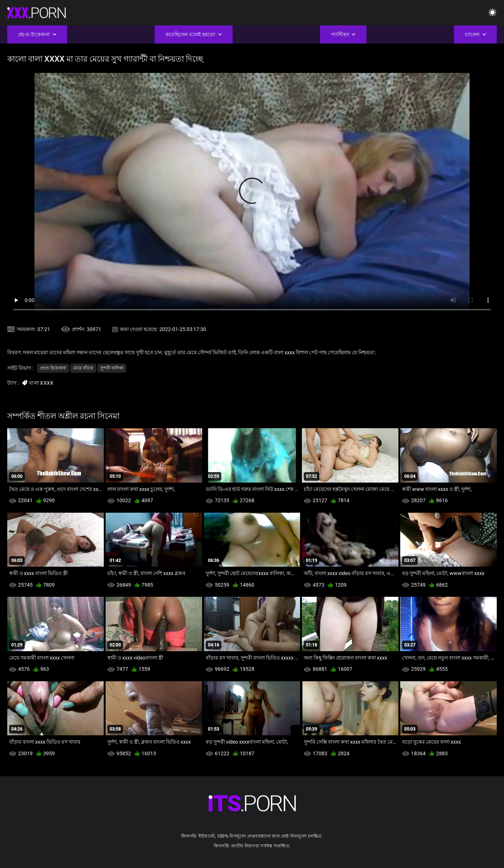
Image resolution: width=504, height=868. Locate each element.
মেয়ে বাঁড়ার (83, 368)
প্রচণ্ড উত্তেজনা (53, 368)
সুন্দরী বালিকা (112, 368)
